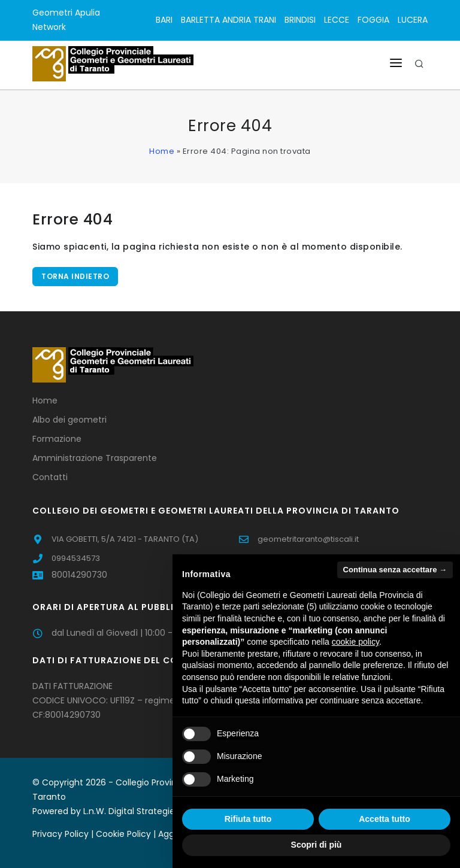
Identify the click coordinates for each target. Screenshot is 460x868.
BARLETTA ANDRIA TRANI (229, 20)
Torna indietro (75, 276)
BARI (164, 20)
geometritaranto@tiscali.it (308, 539)
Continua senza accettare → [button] (395, 570)
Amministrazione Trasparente (95, 458)
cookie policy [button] (355, 642)
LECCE (337, 20)
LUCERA (413, 20)
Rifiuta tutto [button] (248, 819)
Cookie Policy (123, 834)
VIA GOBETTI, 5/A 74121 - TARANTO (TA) (125, 539)
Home (162, 151)
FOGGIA (373, 20)
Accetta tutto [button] (385, 819)
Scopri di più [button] (317, 845)
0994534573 (76, 558)
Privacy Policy (60, 834)
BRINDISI (300, 20)
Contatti (50, 477)
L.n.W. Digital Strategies (131, 811)
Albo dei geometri (69, 420)
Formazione (57, 439)
